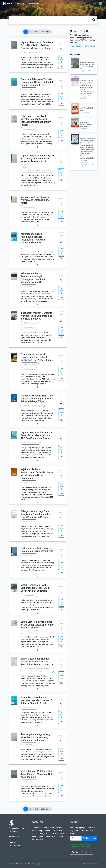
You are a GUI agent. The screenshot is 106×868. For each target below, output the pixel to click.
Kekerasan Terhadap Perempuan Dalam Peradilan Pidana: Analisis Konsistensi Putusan (86, 85)
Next (36, 32)
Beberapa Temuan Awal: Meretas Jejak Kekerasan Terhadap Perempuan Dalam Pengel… (36, 120)
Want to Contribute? (82, 852)
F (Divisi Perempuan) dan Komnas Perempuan (37, 171)
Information (14, 837)
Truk (24, 166)
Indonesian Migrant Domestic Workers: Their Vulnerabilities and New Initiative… (36, 316)
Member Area (15, 845)
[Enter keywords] (76, 838)
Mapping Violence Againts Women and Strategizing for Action (35, 200)
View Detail (61, 59)
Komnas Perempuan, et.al (31, 443)
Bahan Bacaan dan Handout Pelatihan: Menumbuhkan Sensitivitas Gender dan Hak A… (38, 662)
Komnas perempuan (34, 53)
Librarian (12, 843)
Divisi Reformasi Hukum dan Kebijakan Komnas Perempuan (37, 670)
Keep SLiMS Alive (81, 847)
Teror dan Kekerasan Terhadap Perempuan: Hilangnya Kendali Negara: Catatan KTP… (37, 82)
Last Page (45, 32)
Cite (61, 67)
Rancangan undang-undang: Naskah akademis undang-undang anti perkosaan (36, 737)
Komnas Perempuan (29, 328)
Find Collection (89, 838)
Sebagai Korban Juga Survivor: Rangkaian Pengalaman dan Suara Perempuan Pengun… (37, 514)
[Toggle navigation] (101, 3)
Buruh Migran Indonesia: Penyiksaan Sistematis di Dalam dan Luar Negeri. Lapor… (37, 357)
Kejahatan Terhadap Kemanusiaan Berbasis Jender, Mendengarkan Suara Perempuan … (37, 474)
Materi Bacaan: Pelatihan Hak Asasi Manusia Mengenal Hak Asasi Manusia (36, 774)
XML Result (77, 46)
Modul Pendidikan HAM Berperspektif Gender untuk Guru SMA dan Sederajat (35, 588)
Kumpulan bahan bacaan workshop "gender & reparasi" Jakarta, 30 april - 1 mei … (36, 700)
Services (12, 840)
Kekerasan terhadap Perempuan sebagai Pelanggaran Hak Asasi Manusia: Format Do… (33, 238)
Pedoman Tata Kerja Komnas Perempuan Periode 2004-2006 (37, 550)
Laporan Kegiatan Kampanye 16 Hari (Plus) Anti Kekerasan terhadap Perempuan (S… (38, 158)
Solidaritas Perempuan (30, 323)
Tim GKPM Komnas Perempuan (33, 406)
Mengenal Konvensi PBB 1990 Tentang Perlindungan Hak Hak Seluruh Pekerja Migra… (37, 399)
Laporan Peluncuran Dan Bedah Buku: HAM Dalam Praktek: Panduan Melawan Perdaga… (37, 45)
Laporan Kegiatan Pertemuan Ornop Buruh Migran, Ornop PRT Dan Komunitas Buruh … (36, 435)
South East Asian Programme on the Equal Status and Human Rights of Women (37, 625)
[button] (38, 71)
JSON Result (90, 46)
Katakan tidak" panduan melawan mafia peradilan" (86, 124)
